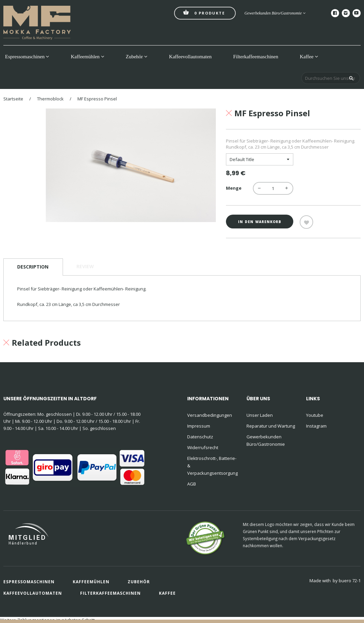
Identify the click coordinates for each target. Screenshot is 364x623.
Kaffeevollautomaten (190, 57)
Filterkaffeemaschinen (256, 57)
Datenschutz (200, 437)
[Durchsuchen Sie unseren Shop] (331, 78)
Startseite (13, 99)
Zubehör (137, 57)
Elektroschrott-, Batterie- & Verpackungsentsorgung (212, 466)
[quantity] (273, 188)
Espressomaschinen (27, 57)
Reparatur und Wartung (271, 426)
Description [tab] (33, 267)
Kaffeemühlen (87, 57)
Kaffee (309, 57)
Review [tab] (85, 266)
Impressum (199, 426)
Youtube (315, 415)
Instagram (316, 426)
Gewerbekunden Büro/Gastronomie (275, 13)
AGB (192, 484)
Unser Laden (260, 415)
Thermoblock (50, 99)
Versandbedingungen (210, 415)
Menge (234, 188)
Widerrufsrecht (203, 447)
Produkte (204, 12)
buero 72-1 (350, 581)
